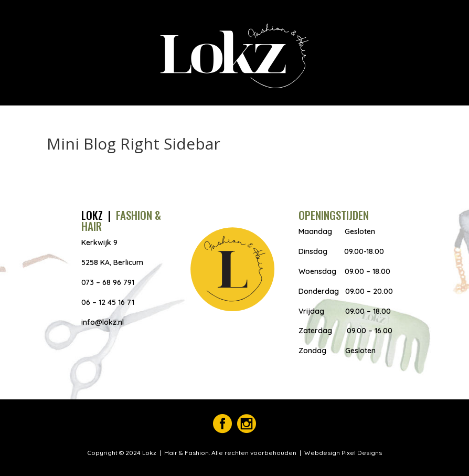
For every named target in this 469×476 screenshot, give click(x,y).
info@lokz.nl (103, 322)
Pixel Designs (361, 453)
